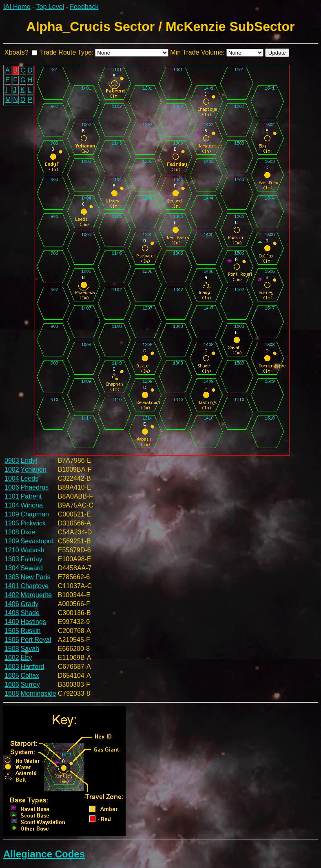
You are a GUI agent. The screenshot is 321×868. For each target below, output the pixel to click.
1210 (12, 550)
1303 (12, 559)
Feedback (84, 7)
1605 (12, 676)
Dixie (28, 532)
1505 (12, 631)
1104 (12, 505)
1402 (12, 595)
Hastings (33, 622)
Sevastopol (37, 541)
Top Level (50, 7)
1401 (12, 586)
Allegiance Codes (44, 854)
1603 (12, 667)
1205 (12, 523)
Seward (32, 568)
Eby (27, 658)
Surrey (30, 685)
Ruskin (31, 631)
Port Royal (36, 640)
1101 (12, 496)
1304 (12, 568)
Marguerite (36, 595)
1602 (12, 658)
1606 (12, 685)
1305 (12, 577)
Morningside (39, 693)
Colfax (30, 676)
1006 (12, 487)
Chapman (35, 514)
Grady (30, 604)
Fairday (32, 559)
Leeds (30, 478)
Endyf (29, 460)
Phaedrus (35, 487)
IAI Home (17, 7)
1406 (12, 604)
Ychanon (34, 469)
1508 (12, 649)
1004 (12, 478)
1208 (12, 532)
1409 (12, 622)
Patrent (31, 496)
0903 (12, 460)
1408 (12, 613)
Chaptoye (35, 586)
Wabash (33, 550)
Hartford (33, 667)
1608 (12, 693)
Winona (32, 505)
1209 (12, 541)
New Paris (36, 577)
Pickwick (33, 523)
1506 (12, 640)
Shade (30, 613)
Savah (30, 649)
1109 (12, 514)
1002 (12, 469)
